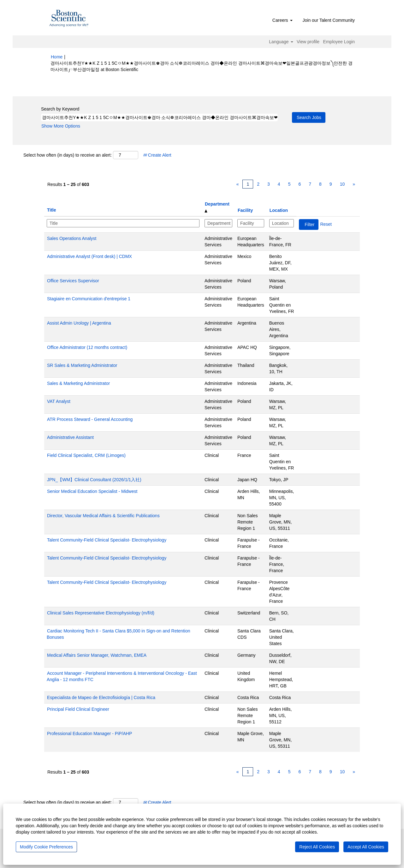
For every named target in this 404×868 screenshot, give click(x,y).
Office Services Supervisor (73, 281)
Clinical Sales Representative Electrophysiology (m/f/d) (101, 613)
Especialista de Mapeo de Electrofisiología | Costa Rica (101, 697)
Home (57, 57)
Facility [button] (245, 210)
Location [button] (279, 210)
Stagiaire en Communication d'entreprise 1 (89, 299)
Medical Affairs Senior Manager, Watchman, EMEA (97, 655)
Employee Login (339, 42)
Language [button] (281, 42)
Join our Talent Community (329, 20)
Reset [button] (326, 224)
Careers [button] (282, 20)
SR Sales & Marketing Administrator (82, 365)
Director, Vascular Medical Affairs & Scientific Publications (103, 516)
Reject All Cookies (317, 847)
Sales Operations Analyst (72, 238)
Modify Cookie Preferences (46, 847)
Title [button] (52, 210)
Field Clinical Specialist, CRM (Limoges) (86, 455)
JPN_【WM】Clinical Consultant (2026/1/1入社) (94, 480)
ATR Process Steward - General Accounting (90, 419)
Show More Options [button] (61, 126)
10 (342, 184)
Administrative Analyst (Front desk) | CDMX (89, 256)
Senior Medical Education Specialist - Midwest (92, 491)
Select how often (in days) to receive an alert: (68, 155)
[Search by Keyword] (159, 117)
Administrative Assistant (70, 437)
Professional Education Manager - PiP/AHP (89, 733)
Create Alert (157, 155)
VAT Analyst (59, 401)
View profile (308, 42)
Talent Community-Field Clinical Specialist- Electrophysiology (107, 540)
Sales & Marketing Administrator (78, 383)
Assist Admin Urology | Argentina (79, 323)
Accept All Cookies (366, 847)
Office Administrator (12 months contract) (87, 347)
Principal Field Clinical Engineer (78, 709)
